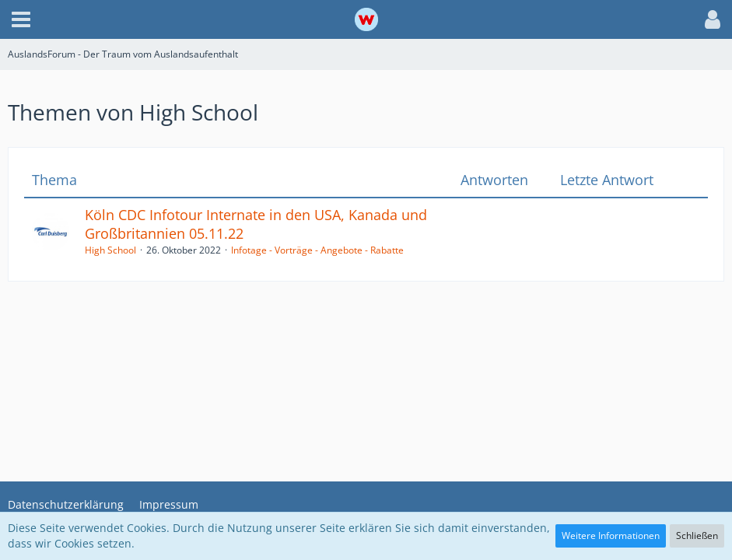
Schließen (697, 535)
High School (110, 250)
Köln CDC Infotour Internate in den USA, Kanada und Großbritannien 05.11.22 (256, 224)
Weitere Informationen (611, 535)
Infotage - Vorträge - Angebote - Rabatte (317, 250)
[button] (21, 19)
